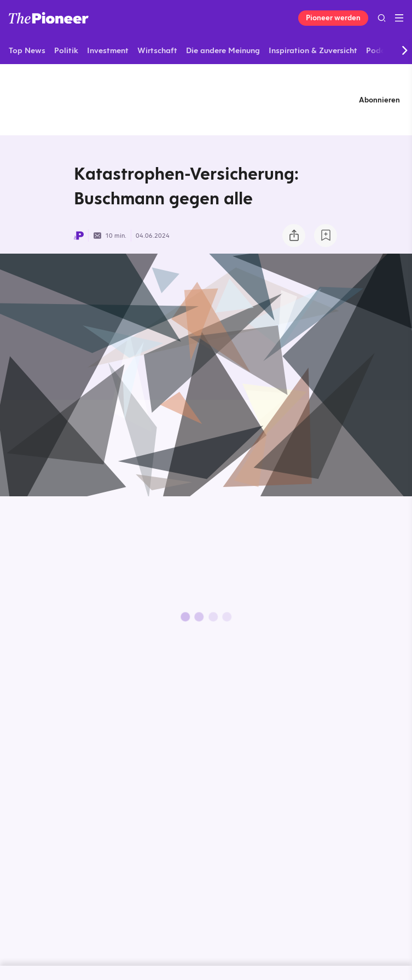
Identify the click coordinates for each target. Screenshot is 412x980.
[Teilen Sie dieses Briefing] (294, 236)
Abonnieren (379, 100)
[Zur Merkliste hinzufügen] (326, 236)
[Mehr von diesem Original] (206, 99)
